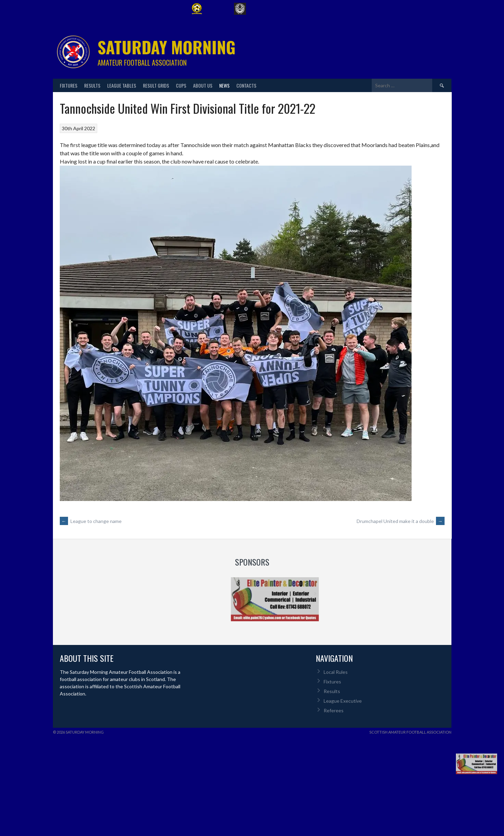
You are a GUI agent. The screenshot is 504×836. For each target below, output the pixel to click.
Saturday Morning (167, 47)
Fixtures (69, 85)
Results (92, 85)
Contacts (246, 85)
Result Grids (156, 85)
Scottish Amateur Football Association (410, 732)
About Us (203, 85)
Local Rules (336, 672)
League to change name (91, 521)
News (224, 85)
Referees (334, 710)
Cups (181, 85)
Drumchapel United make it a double (401, 521)
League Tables (122, 85)
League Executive (343, 701)
